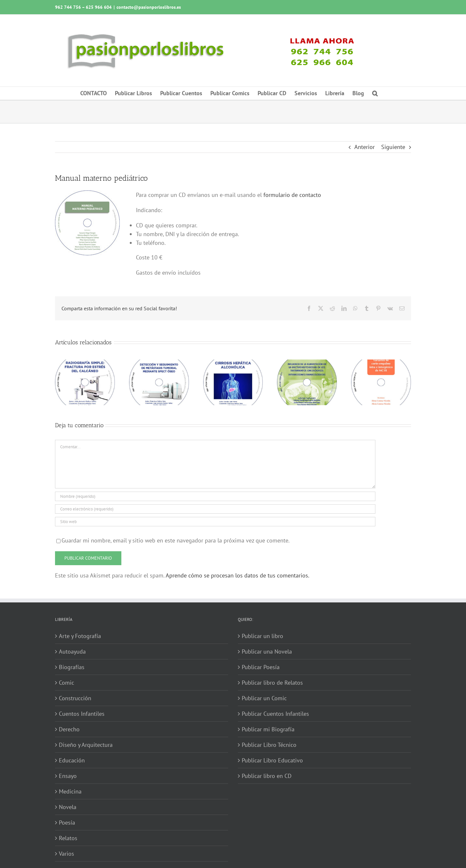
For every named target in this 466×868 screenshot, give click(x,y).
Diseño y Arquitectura (86, 745)
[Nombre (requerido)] (215, 496)
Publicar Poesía (261, 667)
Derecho (69, 729)
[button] (375, 93)
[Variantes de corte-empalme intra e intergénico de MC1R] (381, 363)
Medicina (70, 791)
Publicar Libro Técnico (269, 745)
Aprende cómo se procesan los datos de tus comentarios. (238, 575)
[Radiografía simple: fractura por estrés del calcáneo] (85, 363)
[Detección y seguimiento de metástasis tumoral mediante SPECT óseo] (159, 363)
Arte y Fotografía (80, 636)
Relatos (68, 838)
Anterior (365, 147)
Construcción (75, 698)
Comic (67, 683)
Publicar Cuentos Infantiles (275, 714)
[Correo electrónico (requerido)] (215, 509)
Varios (67, 854)
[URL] (215, 522)
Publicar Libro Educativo (272, 760)
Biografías (72, 667)
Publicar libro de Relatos (272, 683)
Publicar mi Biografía (268, 729)
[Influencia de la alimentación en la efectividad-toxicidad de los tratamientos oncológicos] (307, 363)
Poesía (67, 822)
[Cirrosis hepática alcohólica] (233, 363)
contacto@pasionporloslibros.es (149, 7)
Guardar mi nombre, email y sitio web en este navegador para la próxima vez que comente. (176, 540)
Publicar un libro (262, 636)
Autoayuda (72, 651)
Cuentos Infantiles (82, 714)
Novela (68, 807)
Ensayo (68, 776)
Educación (72, 760)
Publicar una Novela (267, 651)
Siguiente (393, 147)
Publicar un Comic (264, 698)
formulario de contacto (292, 195)
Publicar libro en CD (267, 776)
